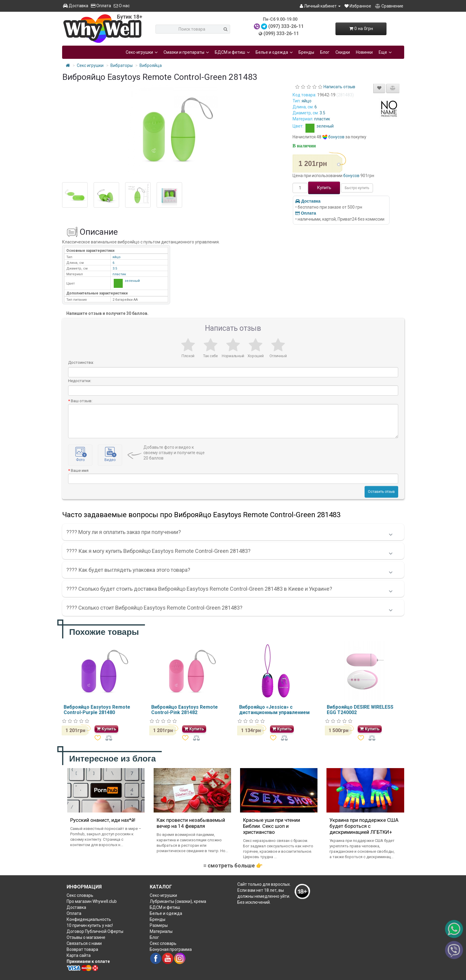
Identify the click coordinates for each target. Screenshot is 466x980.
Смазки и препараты (186, 52)
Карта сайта (79, 955)
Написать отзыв (339, 87)
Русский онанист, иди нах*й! (103, 820)
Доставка (76, 6)
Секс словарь (80, 895)
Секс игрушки (90, 65)
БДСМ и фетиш (232, 52)
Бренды (306, 52)
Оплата (101, 6)
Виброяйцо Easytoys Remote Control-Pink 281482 (185, 710)
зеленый (319, 126)
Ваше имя (80, 470)
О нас (122, 6)
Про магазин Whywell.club (92, 901)
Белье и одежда (274, 52)
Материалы (161, 931)
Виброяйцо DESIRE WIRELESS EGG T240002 (360, 710)
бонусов (336, 137)
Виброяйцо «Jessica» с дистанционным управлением (274, 710)
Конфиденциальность (89, 919)
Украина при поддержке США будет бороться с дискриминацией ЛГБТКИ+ (364, 826)
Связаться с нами (84, 943)
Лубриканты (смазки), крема (178, 901)
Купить (324, 188)
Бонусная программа (171, 949)
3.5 (322, 113)
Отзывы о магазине (86, 937)
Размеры (159, 925)
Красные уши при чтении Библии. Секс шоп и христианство (272, 826)
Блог (325, 52)
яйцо (307, 101)
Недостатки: (80, 381)
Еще (385, 52)
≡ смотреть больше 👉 (233, 865)
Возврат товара (82, 949)
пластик (322, 119)
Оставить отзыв (381, 492)
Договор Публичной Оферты (95, 931)
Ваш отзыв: (82, 401)
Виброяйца (151, 65)
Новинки (364, 52)
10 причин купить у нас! (90, 925)
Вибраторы (122, 65)
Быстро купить (357, 188)
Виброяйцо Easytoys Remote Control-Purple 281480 (97, 710)
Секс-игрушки (142, 52)
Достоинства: (81, 362)
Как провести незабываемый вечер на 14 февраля (191, 823)
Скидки (343, 52)
